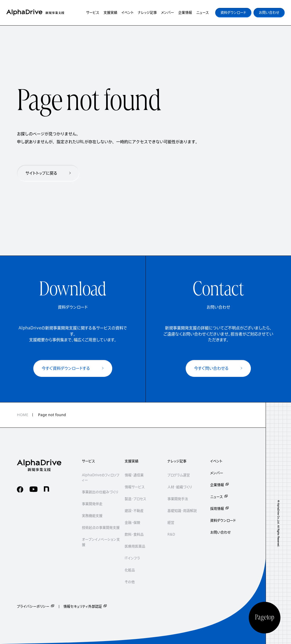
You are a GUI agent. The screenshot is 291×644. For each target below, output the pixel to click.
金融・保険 (132, 523)
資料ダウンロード (223, 520)
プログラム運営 (179, 475)
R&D (171, 534)
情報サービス (135, 487)
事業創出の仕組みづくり (100, 492)
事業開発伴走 (92, 504)
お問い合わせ (220, 532)
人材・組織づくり (180, 487)
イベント (216, 461)
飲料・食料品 (134, 534)
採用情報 (220, 509)
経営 (171, 523)
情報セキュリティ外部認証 (85, 606)
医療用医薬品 (135, 546)
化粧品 (130, 570)
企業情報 (220, 485)
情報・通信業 (134, 475)
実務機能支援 (92, 516)
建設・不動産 (134, 511)
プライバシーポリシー (36, 606)
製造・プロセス (135, 499)
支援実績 (132, 461)
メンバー (217, 473)
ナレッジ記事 (177, 461)
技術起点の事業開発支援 (101, 528)
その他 (130, 582)
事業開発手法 (178, 499)
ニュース (219, 497)
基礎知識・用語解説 (182, 511)
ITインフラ (132, 558)
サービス (88, 461)
